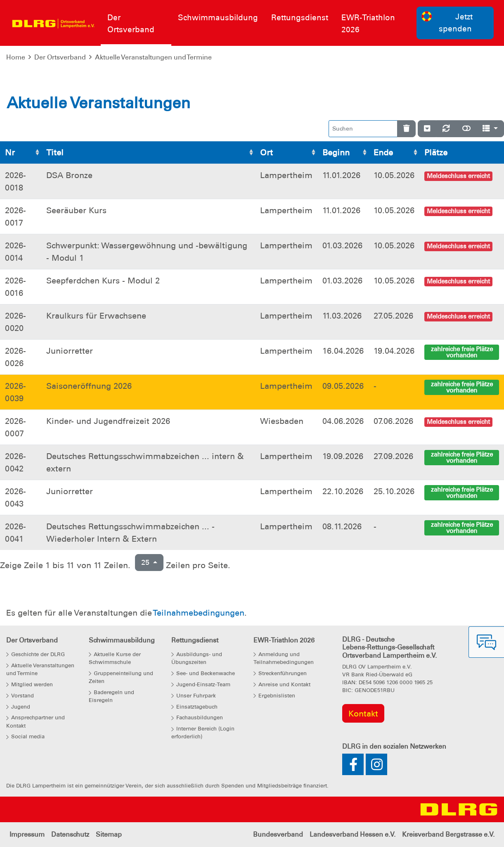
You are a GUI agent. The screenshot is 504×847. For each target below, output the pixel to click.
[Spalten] (490, 129)
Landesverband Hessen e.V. (353, 834)
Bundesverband (278, 834)
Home (16, 57)
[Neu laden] (446, 129)
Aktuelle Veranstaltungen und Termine (153, 57)
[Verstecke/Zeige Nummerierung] (427, 129)
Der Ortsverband (60, 57)
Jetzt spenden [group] (447, 22)
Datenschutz (70, 834)
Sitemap (109, 834)
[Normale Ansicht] (466, 129)
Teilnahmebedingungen (199, 613)
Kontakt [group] (363, 714)
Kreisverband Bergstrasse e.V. (448, 834)
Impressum (27, 834)
